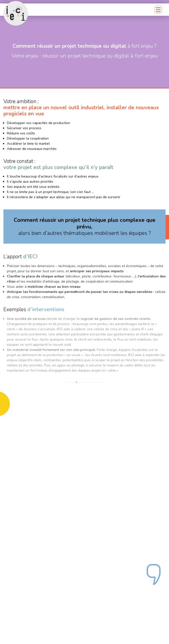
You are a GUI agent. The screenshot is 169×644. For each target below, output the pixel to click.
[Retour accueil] (16, 13)
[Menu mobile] (158, 10)
